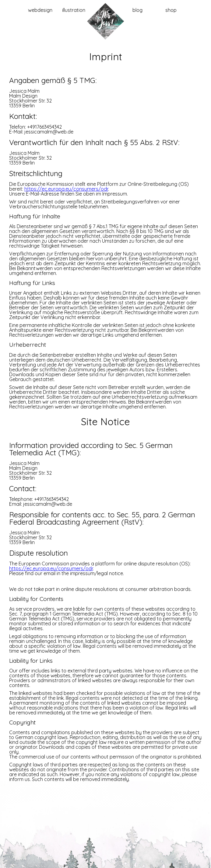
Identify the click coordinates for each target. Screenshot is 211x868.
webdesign (40, 10)
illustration (74, 10)
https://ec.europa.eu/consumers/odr (66, 189)
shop (171, 10)
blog (137, 10)
